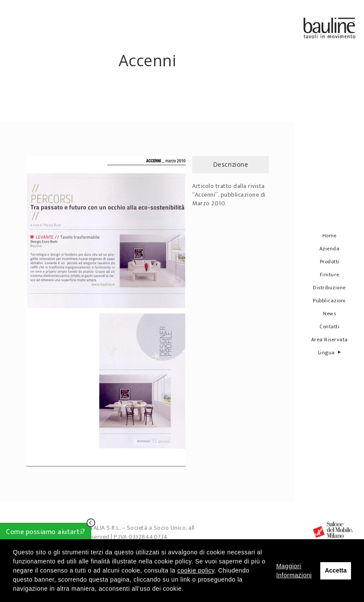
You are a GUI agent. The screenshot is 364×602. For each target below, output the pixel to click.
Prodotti (330, 262)
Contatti (329, 327)
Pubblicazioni (329, 301)
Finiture (330, 275)
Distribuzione (329, 288)
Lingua (330, 352)
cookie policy (196, 570)
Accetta (336, 570)
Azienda (330, 249)
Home (330, 236)
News (329, 314)
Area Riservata (330, 340)
